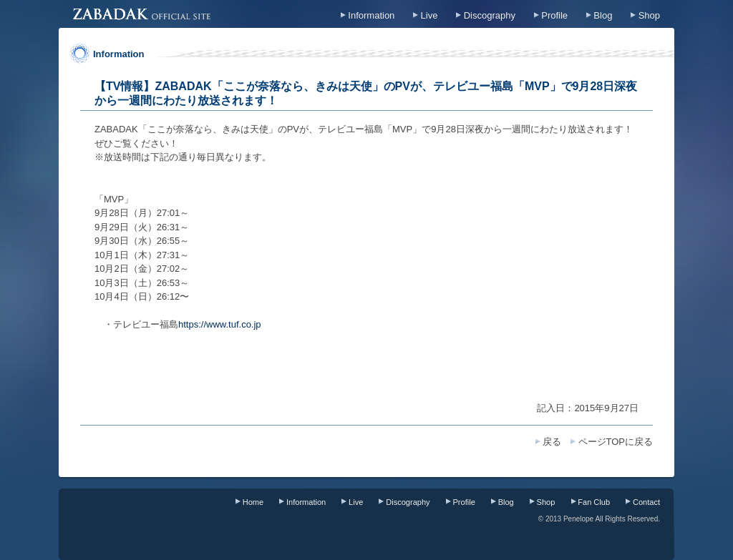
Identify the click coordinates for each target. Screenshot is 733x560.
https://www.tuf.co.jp (220, 324)
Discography (490, 15)
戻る (552, 442)
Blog (603, 15)
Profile (554, 15)
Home (253, 502)
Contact (646, 502)
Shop (649, 15)
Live (429, 15)
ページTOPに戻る (616, 442)
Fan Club (594, 502)
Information (371, 15)
